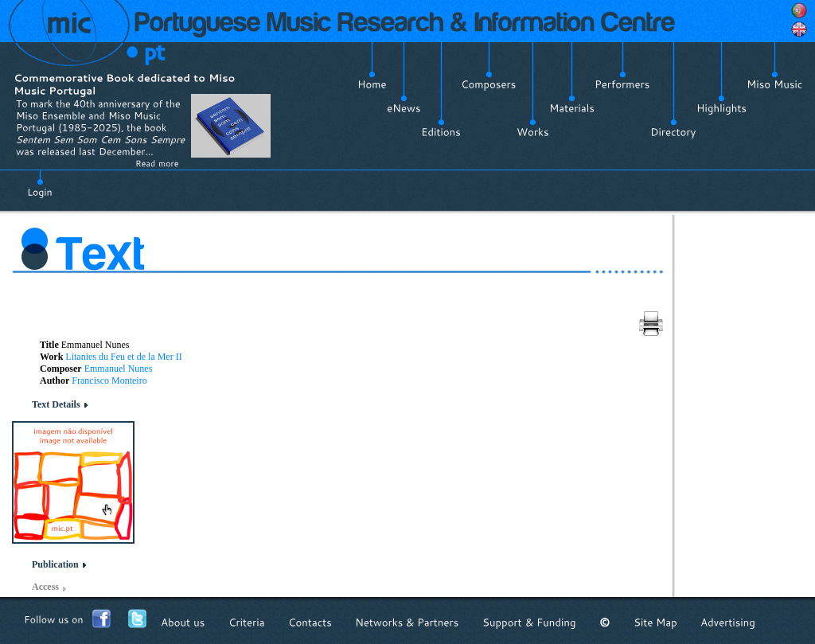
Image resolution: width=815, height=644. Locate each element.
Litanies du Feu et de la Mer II (123, 357)
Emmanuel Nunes (119, 369)
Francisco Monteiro (109, 381)
